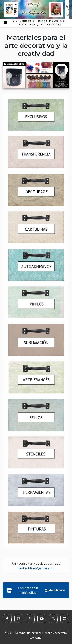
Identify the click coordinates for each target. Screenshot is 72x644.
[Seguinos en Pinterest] (30, 619)
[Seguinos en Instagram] (19, 619)
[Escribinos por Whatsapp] (53, 619)
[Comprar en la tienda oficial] (65, 619)
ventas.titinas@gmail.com (36, 568)
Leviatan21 (36, 638)
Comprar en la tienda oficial (36, 590)
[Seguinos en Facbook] (7, 619)
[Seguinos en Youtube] (42, 619)
